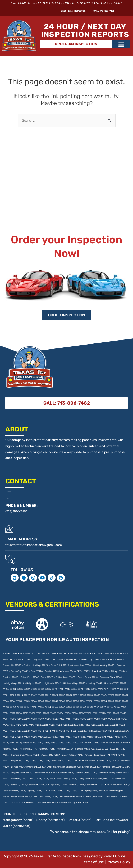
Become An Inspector (48, 12)
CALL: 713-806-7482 (96, 12)
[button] (121, 46)
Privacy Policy (118, 862)
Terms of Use (93, 862)
